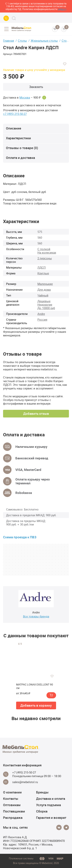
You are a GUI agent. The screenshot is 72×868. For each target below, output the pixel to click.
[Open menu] (6, 29)
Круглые (43, 273)
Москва (25, 98)
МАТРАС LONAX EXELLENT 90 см (35, 686)
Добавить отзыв (36, 414)
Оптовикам (12, 805)
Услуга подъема (48, 805)
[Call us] (6, 18)
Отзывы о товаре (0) (22, 148)
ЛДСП (42, 267)
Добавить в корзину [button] (36, 705)
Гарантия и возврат (51, 818)
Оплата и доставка (20, 158)
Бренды (42, 792)
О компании (12, 792)
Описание (14, 128)
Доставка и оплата (51, 799)
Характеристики (18, 138)
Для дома (44, 290)
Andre (41, 314)
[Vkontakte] (59, 827)
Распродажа (13, 818)
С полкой (44, 249)
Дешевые (44, 301)
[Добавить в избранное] (65, 64)
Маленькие (45, 284)
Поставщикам (14, 811)
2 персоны (45, 258)
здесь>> (62, 9)
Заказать (36, 87)
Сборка (42, 811)
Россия (42, 319)
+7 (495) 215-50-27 (15, 114)
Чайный (43, 295)
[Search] (14, 18)
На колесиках (47, 252)
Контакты (11, 799)
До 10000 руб (46, 308)
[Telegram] (66, 827)
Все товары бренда (36, 616)
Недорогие (45, 305)
